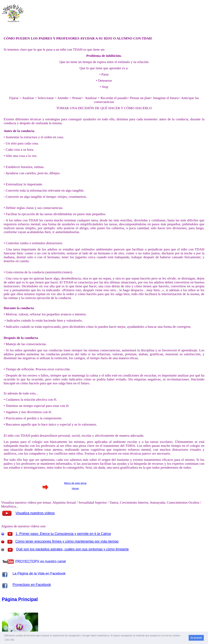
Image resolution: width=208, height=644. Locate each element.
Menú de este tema (75, 483)
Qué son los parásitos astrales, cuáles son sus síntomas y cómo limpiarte (72, 549)
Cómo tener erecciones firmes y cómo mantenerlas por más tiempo (67, 541)
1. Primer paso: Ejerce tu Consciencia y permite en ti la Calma (63, 534)
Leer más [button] (9, 639)
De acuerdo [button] (196, 638)
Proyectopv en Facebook (32, 585)
